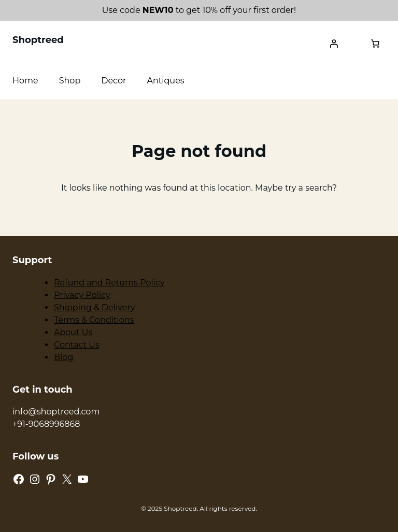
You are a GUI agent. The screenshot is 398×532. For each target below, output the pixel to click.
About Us (73, 332)
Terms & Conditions (94, 320)
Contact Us (77, 345)
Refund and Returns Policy (109, 283)
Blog (63, 357)
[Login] (334, 44)
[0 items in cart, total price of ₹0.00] (375, 44)
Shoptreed (38, 40)
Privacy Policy (82, 295)
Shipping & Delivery (94, 307)
